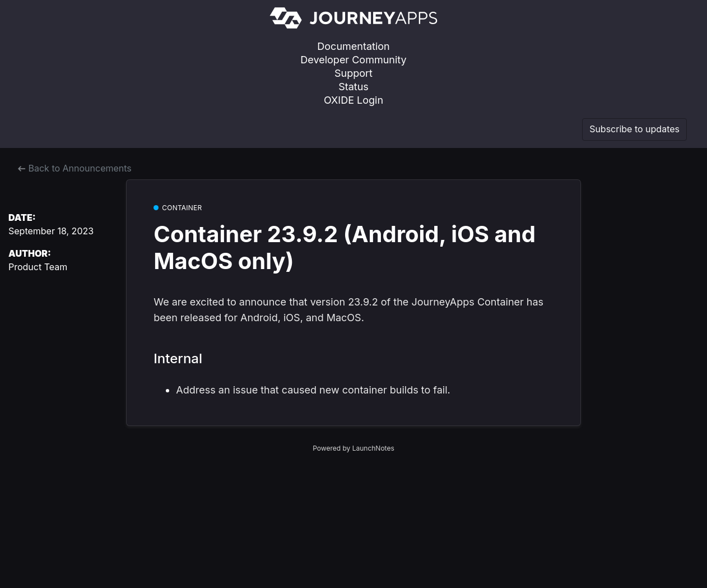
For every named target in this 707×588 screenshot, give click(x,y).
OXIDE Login (353, 100)
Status (353, 87)
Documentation (353, 46)
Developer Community (353, 60)
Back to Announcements (75, 168)
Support (353, 73)
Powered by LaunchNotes (353, 448)
